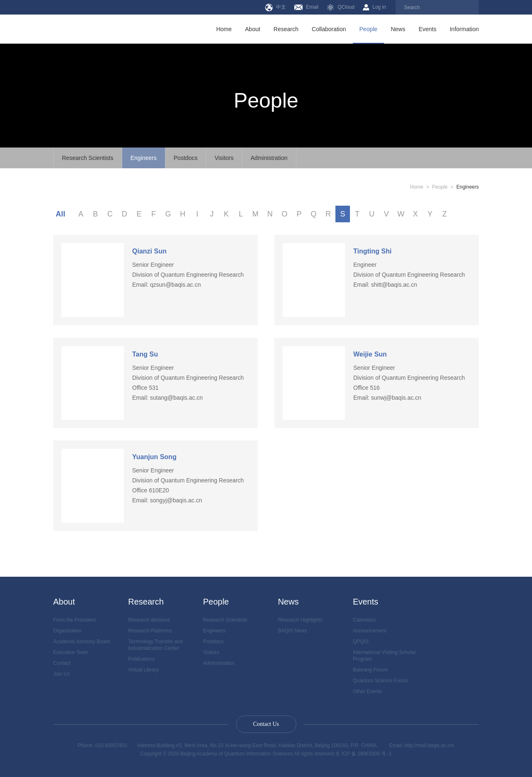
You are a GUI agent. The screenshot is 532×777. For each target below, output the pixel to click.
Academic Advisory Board (82, 642)
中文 (276, 7)
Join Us (62, 674)
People (369, 29)
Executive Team (71, 652)
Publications (142, 659)
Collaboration (329, 29)
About (253, 29)
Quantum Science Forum (381, 681)
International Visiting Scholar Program (384, 656)
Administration (269, 158)
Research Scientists (88, 158)
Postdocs (186, 158)
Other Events (367, 691)
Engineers (144, 158)
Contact (62, 663)
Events (427, 29)
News (398, 29)
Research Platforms (150, 631)
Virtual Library (143, 670)
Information (464, 29)
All (60, 214)
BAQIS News (293, 631)
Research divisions (149, 620)
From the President (74, 620)
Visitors (224, 158)
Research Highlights (300, 620)
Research (286, 29)
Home (224, 29)
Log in (374, 7)
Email (306, 7)
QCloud (341, 7)
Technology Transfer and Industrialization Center (155, 645)
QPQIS (361, 642)
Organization (67, 631)
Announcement (370, 631)
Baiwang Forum (370, 670)
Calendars (364, 620)
